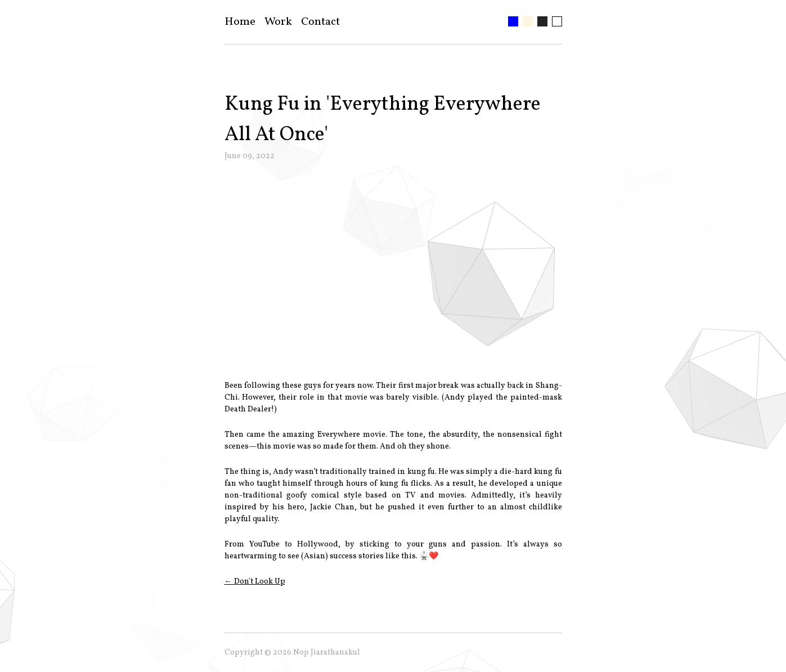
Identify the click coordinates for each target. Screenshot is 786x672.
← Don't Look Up (255, 582)
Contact (320, 22)
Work (278, 22)
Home (240, 22)
